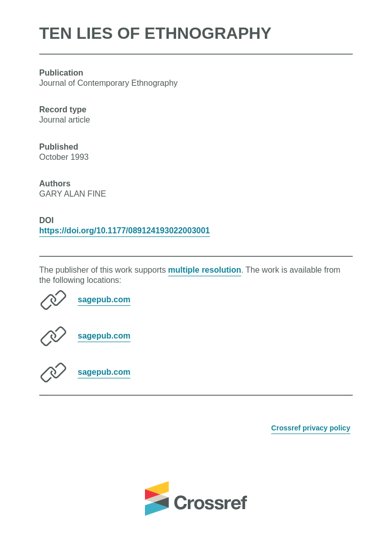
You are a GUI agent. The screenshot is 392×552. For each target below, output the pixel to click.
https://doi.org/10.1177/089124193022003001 (125, 231)
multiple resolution (204, 270)
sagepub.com (104, 299)
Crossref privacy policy (311, 428)
